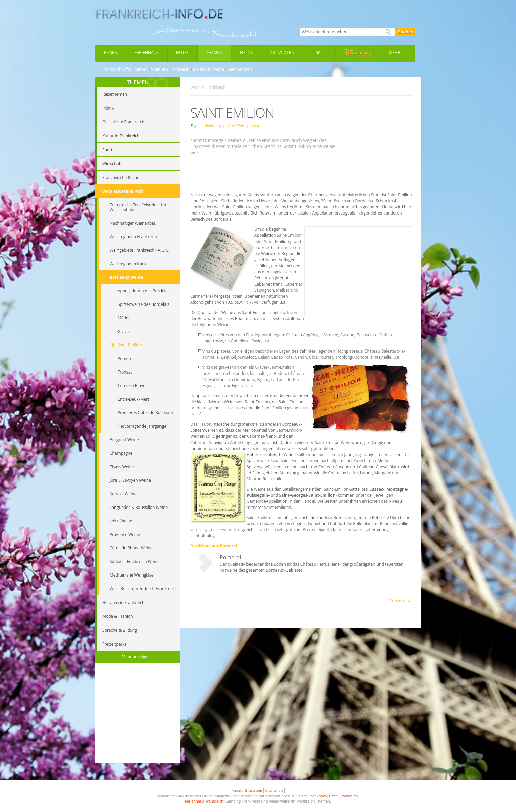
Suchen (406, 32)
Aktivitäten (282, 53)
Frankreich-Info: (116, 69)
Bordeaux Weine (208, 69)
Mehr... (396, 53)
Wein (256, 126)
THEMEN (138, 82)
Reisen (111, 53)
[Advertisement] (138, 714)
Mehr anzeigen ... (138, 657)
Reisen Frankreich (312, 796)
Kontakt (237, 791)
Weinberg (213, 126)
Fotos (246, 53)
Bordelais (237, 126)
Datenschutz (274, 791)
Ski (319, 53)
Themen (214, 53)
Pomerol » (400, 601)
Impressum (254, 791)
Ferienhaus (147, 53)
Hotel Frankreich (343, 796)
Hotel (182, 53)
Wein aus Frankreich (170, 69)
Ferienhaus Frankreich (204, 801)
